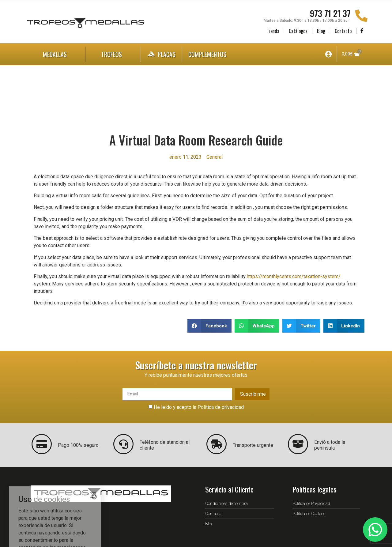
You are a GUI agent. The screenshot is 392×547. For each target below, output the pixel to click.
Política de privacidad (221, 407)
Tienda (273, 31)
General (215, 157)
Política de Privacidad (311, 504)
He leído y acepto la (199, 407)
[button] (209, 326)
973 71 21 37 (330, 13)
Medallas (56, 54)
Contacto (343, 31)
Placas (161, 54)
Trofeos (113, 54)
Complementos (213, 54)
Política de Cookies (309, 514)
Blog (321, 31)
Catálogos (298, 31)
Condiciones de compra (226, 504)
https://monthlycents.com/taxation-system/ (294, 276)
